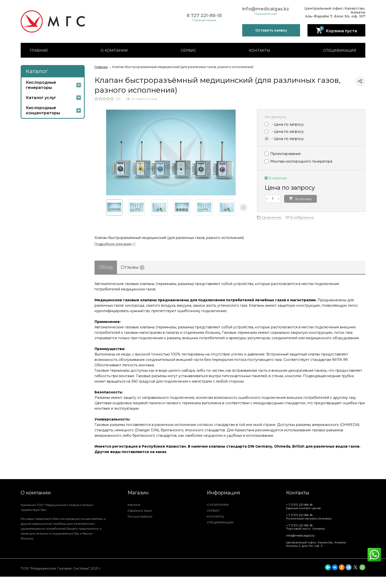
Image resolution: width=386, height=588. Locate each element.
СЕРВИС (188, 50)
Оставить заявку (271, 30)
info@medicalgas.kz (266, 9)
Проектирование (283, 154)
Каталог (37, 71)
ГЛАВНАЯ (39, 50)
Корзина (134, 505)
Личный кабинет (140, 516)
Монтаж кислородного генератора (298, 161)
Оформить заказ (140, 511)
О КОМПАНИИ (114, 50)
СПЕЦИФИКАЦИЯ (340, 50)
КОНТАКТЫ (259, 50)
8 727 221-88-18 (204, 16)
